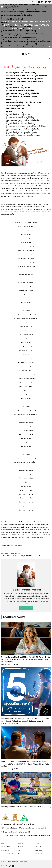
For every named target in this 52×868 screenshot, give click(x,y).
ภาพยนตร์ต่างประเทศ (7, 854)
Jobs (19, 850)
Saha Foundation (40, 854)
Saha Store (38, 846)
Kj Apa (31, 226)
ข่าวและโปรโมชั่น (6, 846)
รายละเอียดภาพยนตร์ (26, 608)
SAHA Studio (39, 850)
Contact (20, 854)
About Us (21, 846)
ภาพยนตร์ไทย (5, 850)
